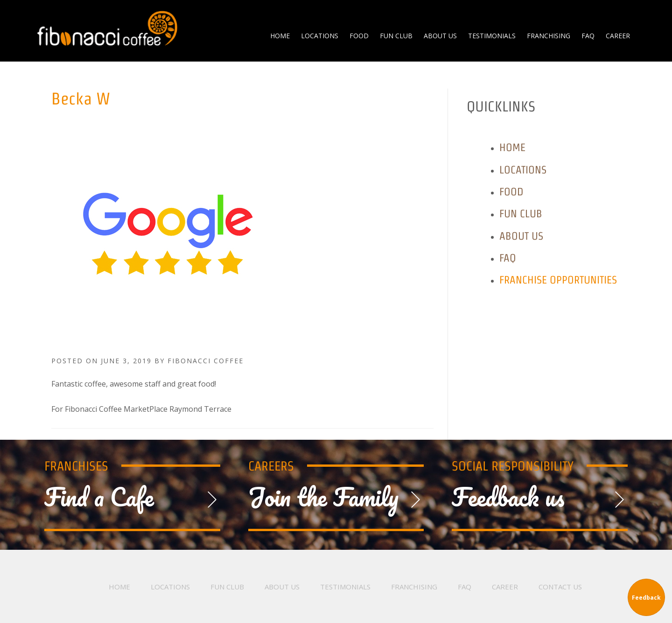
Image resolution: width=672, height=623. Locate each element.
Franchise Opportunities (558, 280)
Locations (523, 170)
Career (505, 587)
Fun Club (521, 213)
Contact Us (560, 587)
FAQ (508, 258)
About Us (521, 236)
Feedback (646, 598)
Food (511, 191)
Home (512, 147)
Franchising (414, 587)
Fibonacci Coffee (107, 28)
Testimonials (345, 587)
